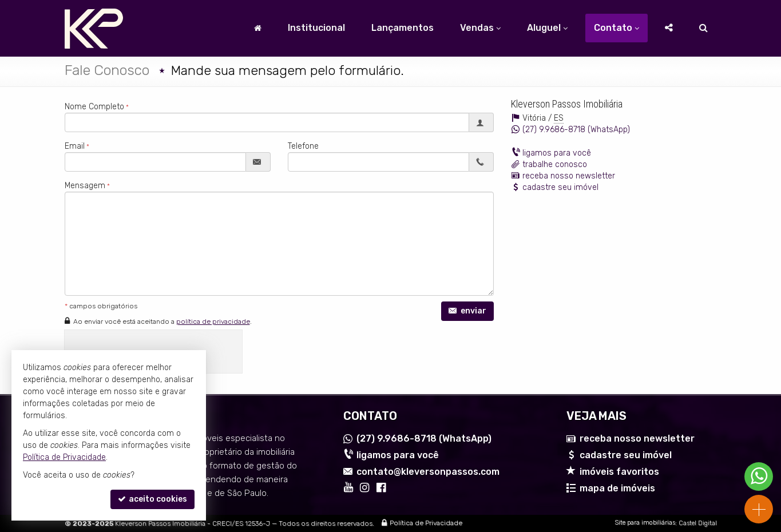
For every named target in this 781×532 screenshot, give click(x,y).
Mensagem (85, 186)
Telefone (303, 146)
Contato (617, 28)
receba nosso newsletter (569, 176)
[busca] (703, 28)
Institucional (316, 28)
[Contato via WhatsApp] (759, 477)
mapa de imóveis (617, 488)
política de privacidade (213, 321)
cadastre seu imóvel (560, 187)
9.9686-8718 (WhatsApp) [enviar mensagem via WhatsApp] (576, 130)
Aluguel (547, 28)
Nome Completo (94, 107)
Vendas (480, 28)
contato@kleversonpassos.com (428, 472)
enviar (467, 311)
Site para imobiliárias (645, 523)
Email (75, 146)
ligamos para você (557, 153)
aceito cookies (152, 499)
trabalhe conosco (555, 164)
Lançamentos (403, 28)
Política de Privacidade (426, 523)
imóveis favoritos (619, 472)
